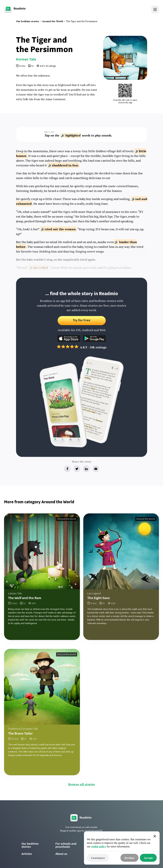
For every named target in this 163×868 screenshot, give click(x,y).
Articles (27, 854)
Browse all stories (82, 784)
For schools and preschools (66, 845)
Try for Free (82, 323)
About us (61, 854)
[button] (155, 9)
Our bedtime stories (30, 845)
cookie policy (98, 846)
